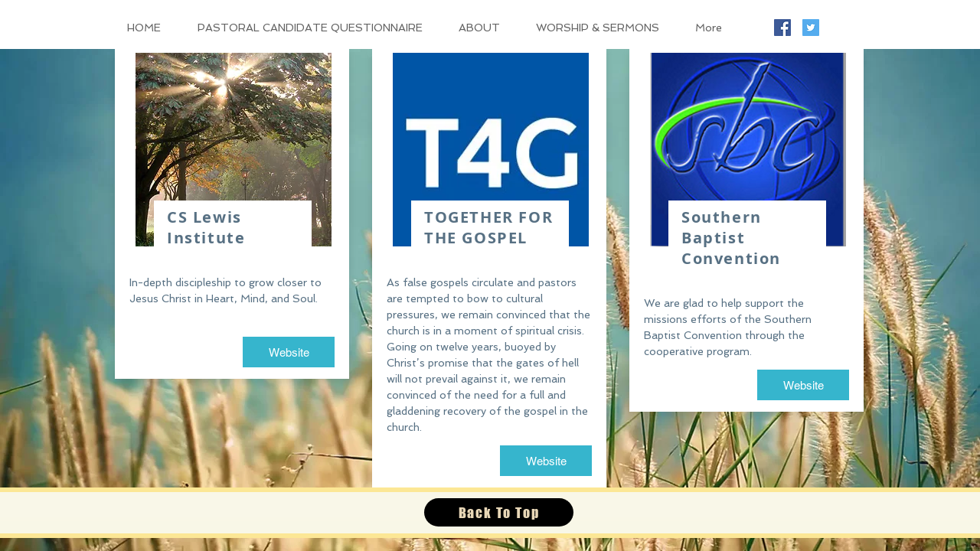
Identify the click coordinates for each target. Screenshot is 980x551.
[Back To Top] (499, 512)
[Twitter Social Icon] (811, 28)
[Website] (289, 352)
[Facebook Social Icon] (782, 28)
